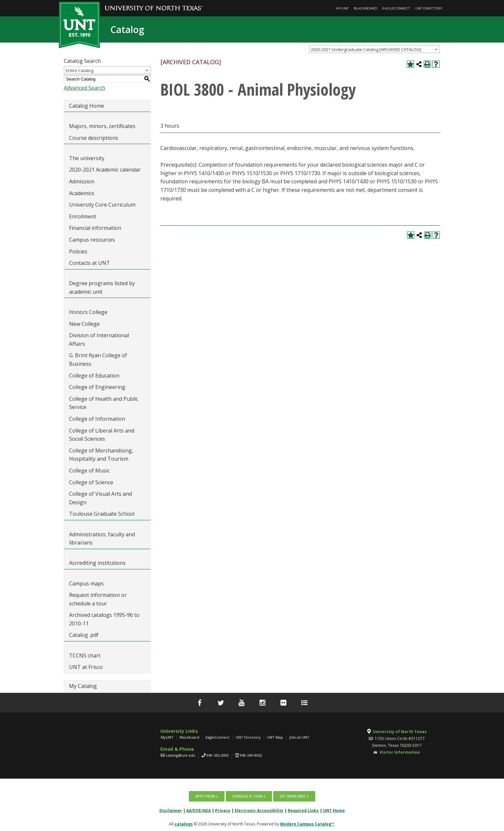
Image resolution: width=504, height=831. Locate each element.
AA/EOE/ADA (198, 810)
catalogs (184, 823)
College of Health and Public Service (104, 403)
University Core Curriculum (102, 205)
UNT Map (275, 737)
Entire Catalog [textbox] (80, 70)
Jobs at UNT (299, 737)
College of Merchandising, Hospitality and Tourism (101, 455)
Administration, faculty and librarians (102, 539)
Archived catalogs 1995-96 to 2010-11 (104, 619)
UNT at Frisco (86, 667)
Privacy (223, 810)
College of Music (89, 471)
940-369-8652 (251, 755)
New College (84, 324)
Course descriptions (94, 138)
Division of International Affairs (99, 340)
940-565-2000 (218, 755)
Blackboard (365, 8)
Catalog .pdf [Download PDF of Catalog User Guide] (84, 635)
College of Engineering (97, 387)
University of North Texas (400, 732)
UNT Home (334, 810)
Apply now (206, 796)
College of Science (91, 482)
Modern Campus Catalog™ (307, 823)
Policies (78, 251)
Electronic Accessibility (259, 810)
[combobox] (374, 49)
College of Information (97, 419)
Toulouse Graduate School (102, 514)
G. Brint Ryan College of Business (98, 360)
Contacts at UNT (90, 263)
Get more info (292, 796)
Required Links (303, 810)
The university (87, 158)
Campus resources (92, 240)
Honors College (88, 312)
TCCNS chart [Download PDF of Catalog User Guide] (85, 656)
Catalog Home (87, 106)
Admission (82, 181)
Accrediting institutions (97, 563)
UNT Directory (429, 8)
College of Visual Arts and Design (100, 498)
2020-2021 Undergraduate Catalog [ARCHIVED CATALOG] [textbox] (366, 49)
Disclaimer (171, 810)
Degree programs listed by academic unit (102, 287)
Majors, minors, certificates (102, 126)
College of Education (94, 376)
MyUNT (342, 8)
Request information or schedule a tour (98, 599)
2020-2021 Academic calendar (105, 170)
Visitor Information (400, 752)
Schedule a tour (247, 796)
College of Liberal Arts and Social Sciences (102, 435)
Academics (82, 193)
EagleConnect (396, 8)
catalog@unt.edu (180, 755)
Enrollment (83, 216)
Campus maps (86, 583)
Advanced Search (84, 88)
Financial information (95, 228)
